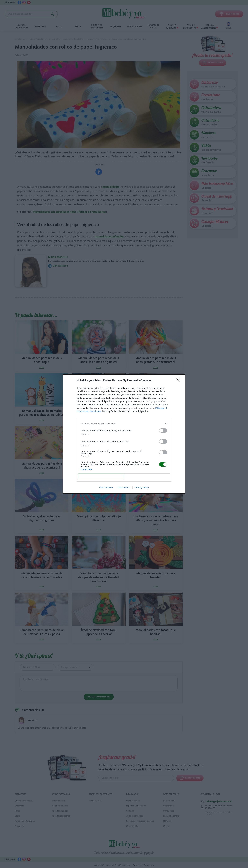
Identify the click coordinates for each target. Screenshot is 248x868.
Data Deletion (106, 488)
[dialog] (124, 434)
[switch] (163, 431)
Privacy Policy (142, 488)
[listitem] (124, 424)
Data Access (124, 488)
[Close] (179, 381)
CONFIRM (101, 476)
